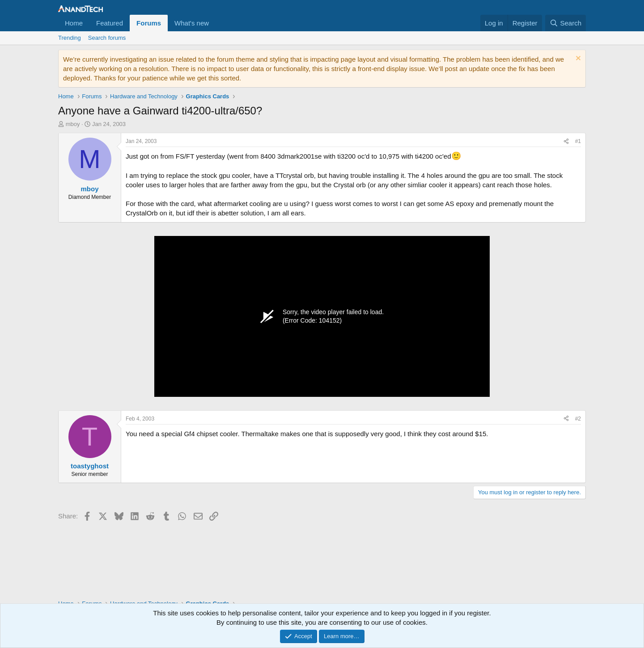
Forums (149, 23)
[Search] (566, 23)
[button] (216, 23)
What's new (192, 23)
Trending (70, 38)
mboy (73, 124)
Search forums (107, 38)
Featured (110, 23)
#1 (578, 141)
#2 (578, 419)
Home (74, 23)
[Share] (566, 141)
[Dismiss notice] (577, 59)
